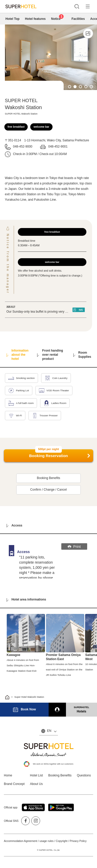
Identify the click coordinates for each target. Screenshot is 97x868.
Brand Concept (14, 784)
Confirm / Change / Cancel (48, 490)
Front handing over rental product (50, 355)
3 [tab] (80, 87)
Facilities (78, 19)
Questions (84, 775)
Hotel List (36, 775)
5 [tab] (91, 87)
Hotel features (35, 19)
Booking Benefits (48, 478)
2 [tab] (75, 87)
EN (49, 731)
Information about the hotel (17, 355)
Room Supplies (82, 355)
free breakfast (16, 127)
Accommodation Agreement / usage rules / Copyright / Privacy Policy (45, 841)
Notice (57, 18)
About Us (36, 784)
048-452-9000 (23, 147)
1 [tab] (70, 87)
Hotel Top (12, 19)
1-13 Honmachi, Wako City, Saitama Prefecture (57, 140)
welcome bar (42, 127)
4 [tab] (86, 87)
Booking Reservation (48, 454)
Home (8, 775)
